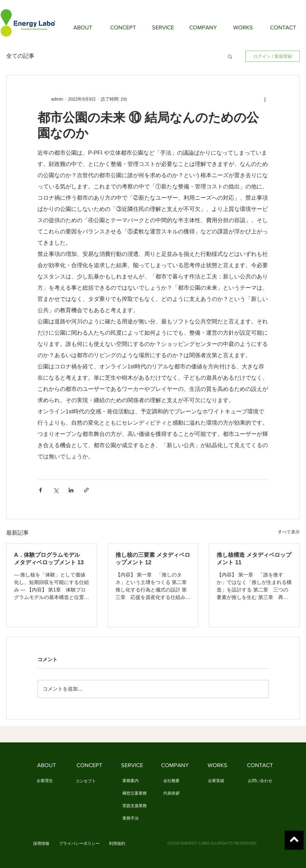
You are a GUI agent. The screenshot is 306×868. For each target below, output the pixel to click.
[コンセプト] (86, 781)
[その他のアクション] (265, 99)
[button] (230, 56)
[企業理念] (44, 781)
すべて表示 (289, 532)
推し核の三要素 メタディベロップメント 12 (153, 559)
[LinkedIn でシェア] (71, 490)
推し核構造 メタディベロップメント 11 (254, 559)
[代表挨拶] (171, 794)
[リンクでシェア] (86, 490)
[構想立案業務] (135, 794)
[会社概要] (171, 781)
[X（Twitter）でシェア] (56, 490)
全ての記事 (20, 56)
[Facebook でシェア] (40, 490)
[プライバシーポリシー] (79, 844)
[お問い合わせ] (260, 781)
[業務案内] (130, 781)
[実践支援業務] (135, 806)
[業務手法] (130, 819)
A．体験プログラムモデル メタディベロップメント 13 (50, 559)
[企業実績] (216, 781)
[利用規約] (117, 844)
